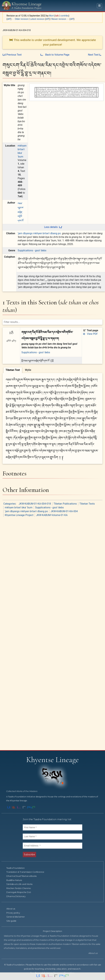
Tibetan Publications (65, 504)
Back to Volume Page (55, 55)
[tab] (13, 370)
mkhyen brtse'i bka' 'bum (19, 507)
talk (57, 16)
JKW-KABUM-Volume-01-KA (52, 515)
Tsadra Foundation (17, 868)
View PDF (91, 334)
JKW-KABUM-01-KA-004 (64, 511)
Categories (9, 504)
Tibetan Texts (87, 504)
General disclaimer (17, 917)
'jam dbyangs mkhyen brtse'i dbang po (39, 233)
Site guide (13, 921)
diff (9, 19)
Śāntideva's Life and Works (21, 884)
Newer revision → (60, 19)
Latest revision (37, 19)
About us (12, 909)
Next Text (95, 55)
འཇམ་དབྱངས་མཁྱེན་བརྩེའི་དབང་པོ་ (21, 212)
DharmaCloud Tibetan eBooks (23, 876)
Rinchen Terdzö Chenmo (20, 888)
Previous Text (12, 55)
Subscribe (29, 854)
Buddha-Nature (16, 880)
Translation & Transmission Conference (27, 872)
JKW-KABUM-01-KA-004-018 (35, 504)
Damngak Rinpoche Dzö (20, 892)
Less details (53, 227)
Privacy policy (15, 913)
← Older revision (20, 19)
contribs (64, 16)
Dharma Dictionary (18, 896)
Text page (91, 330)
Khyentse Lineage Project (19, 515)
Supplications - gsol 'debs (32, 250)
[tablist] (52, 370)
